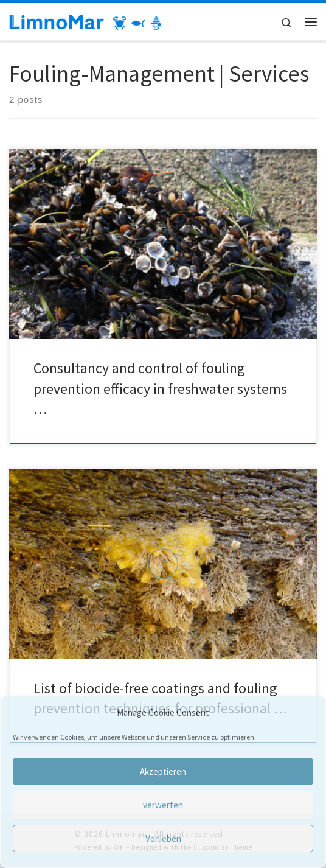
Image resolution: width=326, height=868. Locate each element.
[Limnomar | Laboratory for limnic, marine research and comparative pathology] (85, 21)
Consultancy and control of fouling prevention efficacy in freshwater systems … (160, 388)
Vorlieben (163, 838)
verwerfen (163, 805)
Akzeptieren (163, 772)
